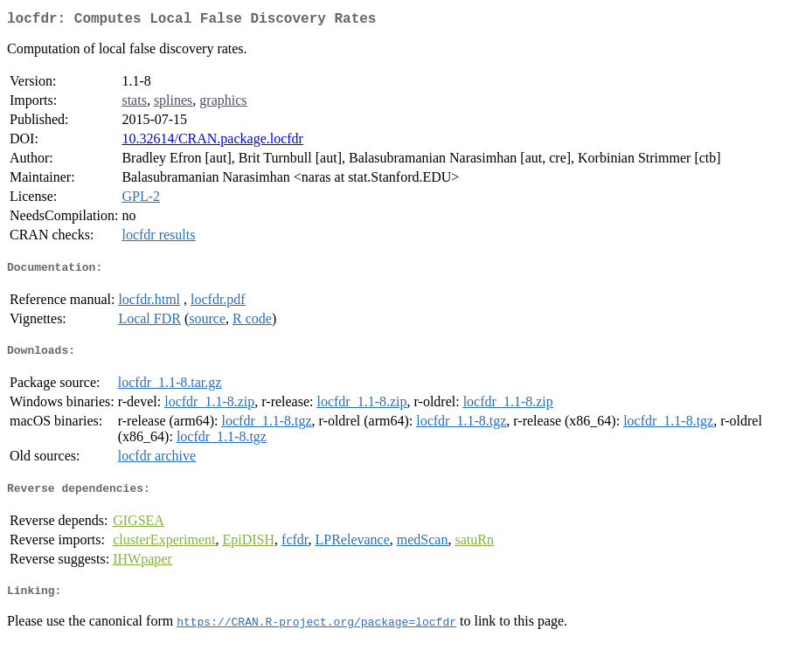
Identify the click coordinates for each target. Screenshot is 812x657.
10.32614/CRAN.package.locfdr (212, 142)
